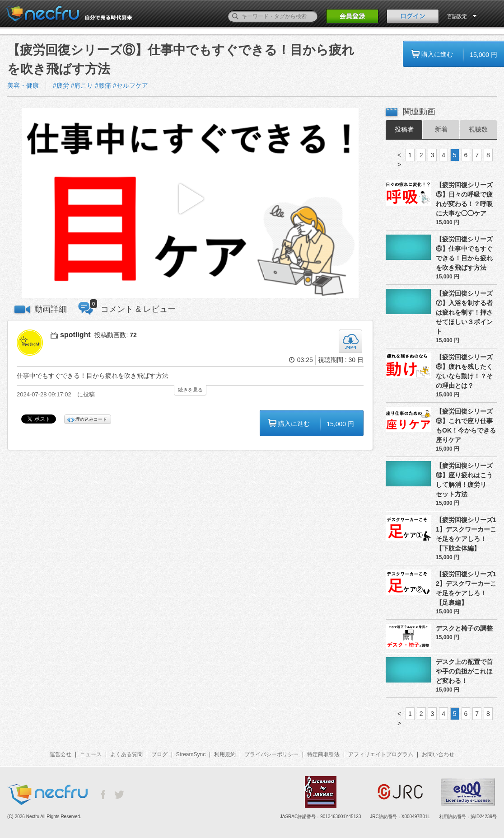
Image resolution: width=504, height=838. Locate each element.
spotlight (75, 335)
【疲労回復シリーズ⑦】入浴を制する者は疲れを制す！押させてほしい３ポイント (464, 312)
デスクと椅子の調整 (464, 628)
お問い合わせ (438, 754)
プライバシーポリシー (271, 754)
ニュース (91, 754)
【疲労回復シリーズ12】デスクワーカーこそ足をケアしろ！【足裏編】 (466, 588)
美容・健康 (23, 85)
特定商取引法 (323, 754)
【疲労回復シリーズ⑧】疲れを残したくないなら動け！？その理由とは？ (464, 371)
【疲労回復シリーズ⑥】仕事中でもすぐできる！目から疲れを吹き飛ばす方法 (464, 253)
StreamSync (191, 754)
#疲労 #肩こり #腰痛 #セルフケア (100, 85)
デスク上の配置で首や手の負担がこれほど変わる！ (464, 671)
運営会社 (61, 754)
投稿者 (404, 129)
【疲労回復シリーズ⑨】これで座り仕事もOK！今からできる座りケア (466, 426)
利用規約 (225, 754)
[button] (190, 203)
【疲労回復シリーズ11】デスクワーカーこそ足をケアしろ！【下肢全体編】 (466, 534)
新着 (441, 129)
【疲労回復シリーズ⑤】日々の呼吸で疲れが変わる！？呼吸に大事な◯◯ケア (464, 199)
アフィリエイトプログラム (381, 754)
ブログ (159, 754)
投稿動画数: (115, 335)
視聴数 (478, 129)
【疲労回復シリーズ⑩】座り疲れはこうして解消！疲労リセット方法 (464, 480)
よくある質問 (126, 754)
